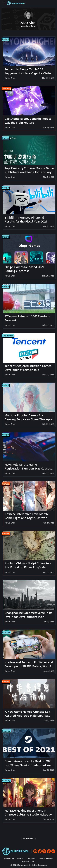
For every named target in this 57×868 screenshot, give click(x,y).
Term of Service (46, 858)
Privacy (25, 861)
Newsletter (9, 858)
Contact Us (31, 858)
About (20, 858)
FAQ (33, 861)
